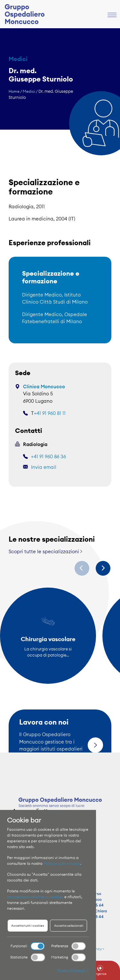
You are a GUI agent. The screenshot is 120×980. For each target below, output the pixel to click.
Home (14, 91)
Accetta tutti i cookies (28, 926)
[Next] (103, 568)
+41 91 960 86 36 (48, 456)
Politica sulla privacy (62, 863)
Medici (29, 91)
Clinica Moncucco (44, 387)
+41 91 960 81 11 (50, 413)
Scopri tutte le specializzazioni (45, 551)
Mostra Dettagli (73, 971)
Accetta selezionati (69, 926)
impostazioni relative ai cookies (35, 897)
